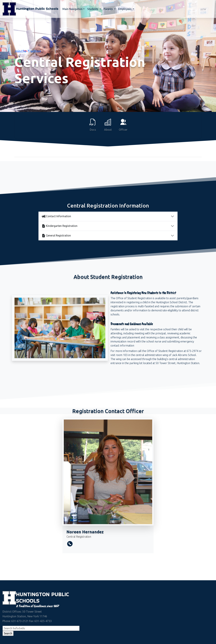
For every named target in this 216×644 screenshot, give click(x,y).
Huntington (34, 594)
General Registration (56, 236)
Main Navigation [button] (72, 9)
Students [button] (93, 9)
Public (60, 594)
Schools (28, 601)
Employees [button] (125, 9)
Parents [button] (109, 9)
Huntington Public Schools (30, 9)
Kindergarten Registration (60, 226)
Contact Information (56, 216)
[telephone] (70, 544)
